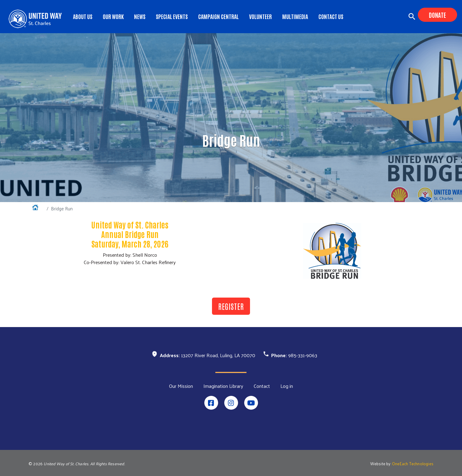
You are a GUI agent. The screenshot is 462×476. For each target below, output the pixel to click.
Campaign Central (218, 16)
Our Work (113, 16)
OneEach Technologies (413, 464)
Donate (437, 15)
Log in (287, 386)
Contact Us (331, 16)
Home (38, 208)
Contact (262, 386)
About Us (83, 16)
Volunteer (260, 16)
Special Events (172, 16)
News (140, 16)
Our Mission (181, 386)
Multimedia (295, 16)
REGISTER (231, 306)
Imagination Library (223, 386)
